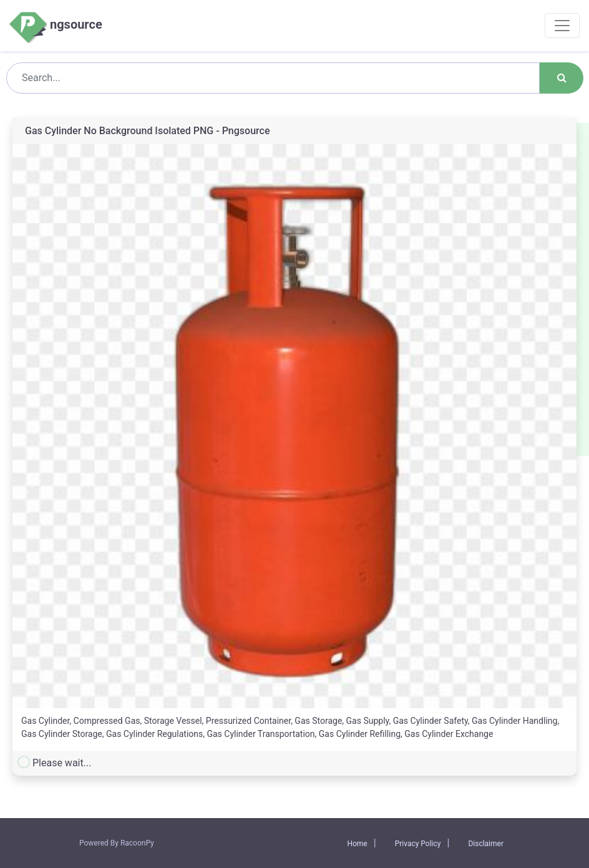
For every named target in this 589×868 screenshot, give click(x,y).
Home (357, 844)
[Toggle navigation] (562, 26)
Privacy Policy (418, 844)
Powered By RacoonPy (117, 843)
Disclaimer (486, 844)
